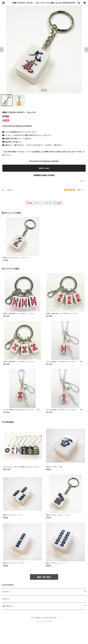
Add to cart (44, 168)
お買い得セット (7, 606)
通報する (83, 181)
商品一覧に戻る (44, 577)
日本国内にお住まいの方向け (44, 175)
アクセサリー (7, 592)
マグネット (6, 599)
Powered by (44, 621)
